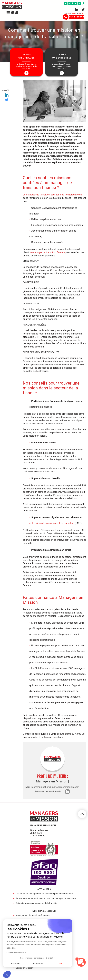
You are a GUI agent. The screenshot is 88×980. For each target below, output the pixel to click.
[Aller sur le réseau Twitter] (83, 10)
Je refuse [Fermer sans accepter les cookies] (15, 964)
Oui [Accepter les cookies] (61, 964)
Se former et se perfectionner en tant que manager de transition (46, 898)
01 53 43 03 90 (38, 836)
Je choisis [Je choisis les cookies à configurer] (38, 964)
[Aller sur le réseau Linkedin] (77, 10)
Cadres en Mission (24, 968)
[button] (7, 974)
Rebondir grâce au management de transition (37, 903)
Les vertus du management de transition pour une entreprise (44, 894)
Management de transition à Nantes (33, 915)
